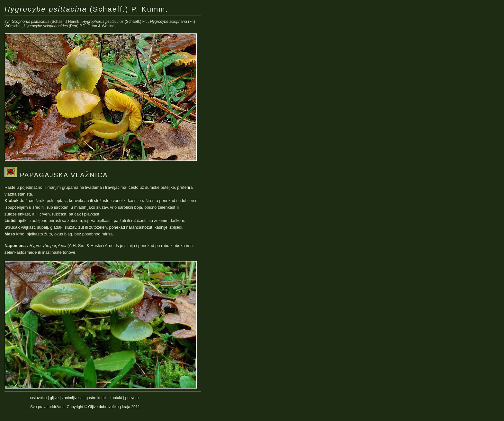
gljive (54, 398)
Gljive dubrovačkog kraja (110, 407)
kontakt (116, 398)
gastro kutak (96, 398)
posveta (132, 398)
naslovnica (38, 398)
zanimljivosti (72, 398)
